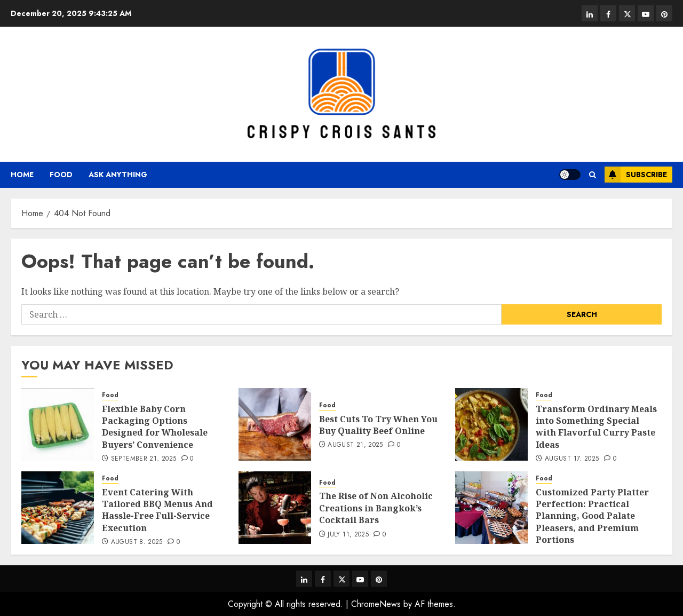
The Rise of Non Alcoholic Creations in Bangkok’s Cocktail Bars (376, 508)
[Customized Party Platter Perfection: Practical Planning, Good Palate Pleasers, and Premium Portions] (491, 508)
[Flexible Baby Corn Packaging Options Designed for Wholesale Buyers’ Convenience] (58, 424)
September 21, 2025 (144, 459)
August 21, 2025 (355, 445)
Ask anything (118, 175)
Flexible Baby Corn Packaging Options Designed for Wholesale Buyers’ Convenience (155, 427)
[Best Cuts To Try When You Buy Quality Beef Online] (275, 424)
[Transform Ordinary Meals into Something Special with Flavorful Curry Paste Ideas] (491, 424)
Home (22, 175)
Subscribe (636, 175)
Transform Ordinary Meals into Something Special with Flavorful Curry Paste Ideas (596, 427)
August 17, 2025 (572, 459)
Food (61, 175)
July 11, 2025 (348, 535)
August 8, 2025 (137, 542)
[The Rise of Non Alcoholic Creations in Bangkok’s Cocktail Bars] (275, 508)
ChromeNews (376, 604)
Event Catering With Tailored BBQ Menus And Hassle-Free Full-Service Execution (157, 510)
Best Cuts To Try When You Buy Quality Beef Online (378, 425)
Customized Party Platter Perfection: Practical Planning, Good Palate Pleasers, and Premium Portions (592, 516)
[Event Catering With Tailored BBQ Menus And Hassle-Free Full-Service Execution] (58, 508)
